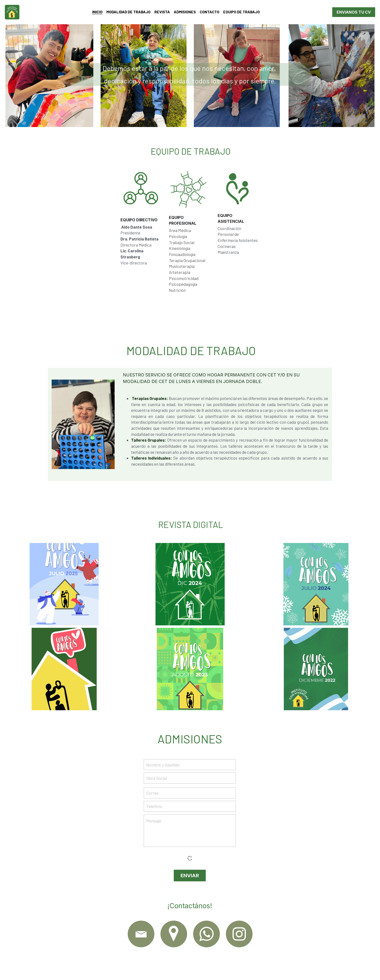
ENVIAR (190, 876)
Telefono (154, 806)
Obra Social (157, 778)
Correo (152, 793)
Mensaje (154, 821)
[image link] (141, 934)
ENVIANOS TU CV (354, 12)
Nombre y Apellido (163, 765)
